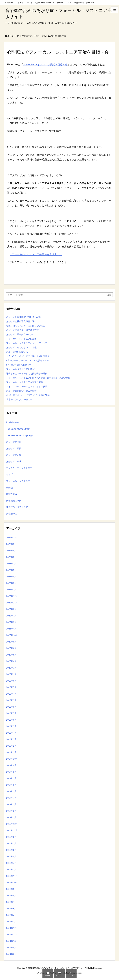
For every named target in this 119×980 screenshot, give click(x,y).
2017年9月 (11, 765)
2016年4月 (11, 863)
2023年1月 (11, 590)
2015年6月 (11, 909)
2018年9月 (11, 707)
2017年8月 (11, 772)
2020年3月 (11, 668)
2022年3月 (11, 622)
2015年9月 (11, 889)
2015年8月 (11, 896)
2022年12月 (12, 596)
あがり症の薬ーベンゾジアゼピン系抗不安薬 (28, 395)
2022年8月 (11, 609)
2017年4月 (11, 798)
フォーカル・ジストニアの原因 (21, 339)
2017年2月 (11, 811)
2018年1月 (11, 752)
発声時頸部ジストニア (17, 507)
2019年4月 (11, 694)
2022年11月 (12, 603)
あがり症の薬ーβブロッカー (20, 334)
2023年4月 (11, 577)
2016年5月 (11, 856)
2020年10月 (12, 635)
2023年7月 (11, 564)
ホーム (10, 36)
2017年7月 (11, 778)
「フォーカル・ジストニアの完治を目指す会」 (36, 254)
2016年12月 (12, 824)
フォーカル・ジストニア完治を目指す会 (45, 65)
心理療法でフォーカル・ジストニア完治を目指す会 (43, 36)
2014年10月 (12, 941)
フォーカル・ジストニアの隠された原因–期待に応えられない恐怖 (38, 378)
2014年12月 (12, 928)
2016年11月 (12, 830)
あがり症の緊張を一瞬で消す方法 (22, 330)
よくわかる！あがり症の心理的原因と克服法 (28, 356)
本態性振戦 (12, 494)
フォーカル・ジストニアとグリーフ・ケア (27, 343)
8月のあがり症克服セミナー (20, 365)
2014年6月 (11, 954)
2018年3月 (11, 739)
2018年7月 (11, 713)
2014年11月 (12, 935)
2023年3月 (11, 583)
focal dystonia (13, 422)
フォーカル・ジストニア (18, 481)
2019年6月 (11, 681)
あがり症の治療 (14, 455)
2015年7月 (11, 902)
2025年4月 (11, 551)
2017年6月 (11, 785)
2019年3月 (11, 700)
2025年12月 (12, 538)
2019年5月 (11, 687)
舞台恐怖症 (12, 514)
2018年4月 (11, 733)
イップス (11, 475)
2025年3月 (11, 557)
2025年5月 (11, 544)
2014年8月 (11, 948)
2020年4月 (11, 661)
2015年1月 (11, 922)
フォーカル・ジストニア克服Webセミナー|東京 (74, 3)
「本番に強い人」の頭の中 (19, 400)
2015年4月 (11, 915)
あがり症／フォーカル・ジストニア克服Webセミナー (29, 3)
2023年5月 (11, 570)
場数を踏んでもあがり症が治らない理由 (26, 326)
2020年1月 (11, 674)
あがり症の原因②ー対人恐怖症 (21, 391)
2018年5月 (11, 726)
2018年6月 (11, 720)
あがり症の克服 (14, 442)
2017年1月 (11, 817)
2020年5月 (11, 655)
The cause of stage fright (18, 429)
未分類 (9, 488)
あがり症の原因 (14, 448)
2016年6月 (11, 850)
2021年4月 (11, 629)
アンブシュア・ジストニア (19, 468)
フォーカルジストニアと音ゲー (21, 369)
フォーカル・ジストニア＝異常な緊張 (25, 382)
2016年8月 (11, 837)
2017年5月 (11, 791)
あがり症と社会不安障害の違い (21, 321)
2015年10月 (12, 883)
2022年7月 (11, 616)
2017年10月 (12, 759)
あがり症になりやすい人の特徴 (21, 347)
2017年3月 (11, 804)
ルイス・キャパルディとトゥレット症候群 (27, 386)
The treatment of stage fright (20, 435)
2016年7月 (11, 843)
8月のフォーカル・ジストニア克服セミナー (27, 360)
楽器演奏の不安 (14, 501)
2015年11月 (12, 876)
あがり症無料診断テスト (18, 352)
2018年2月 (11, 746)
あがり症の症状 (14, 461)
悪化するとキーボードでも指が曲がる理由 (27, 373)
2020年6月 (11, 648)
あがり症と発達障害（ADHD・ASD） (24, 317)
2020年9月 (11, 642)
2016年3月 (11, 870)
